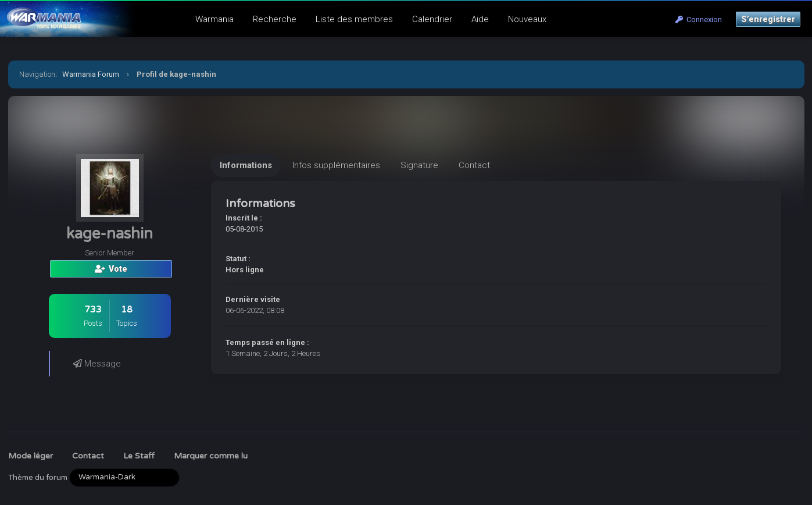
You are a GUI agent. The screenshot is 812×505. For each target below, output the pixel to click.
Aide (480, 19)
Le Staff (139, 456)
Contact (88, 456)
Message (97, 364)
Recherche (275, 19)
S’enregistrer (768, 19)
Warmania (214, 19)
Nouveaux (527, 19)
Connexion (699, 19)
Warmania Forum (91, 74)
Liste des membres (354, 19)
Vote (111, 269)
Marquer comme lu (211, 456)
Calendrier (432, 19)
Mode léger (31, 456)
